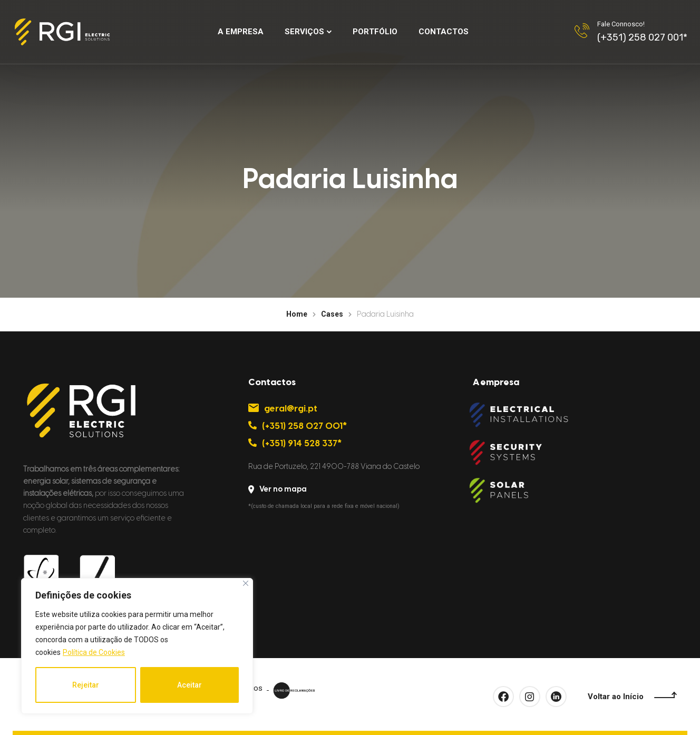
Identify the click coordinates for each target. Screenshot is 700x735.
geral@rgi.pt (283, 408)
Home (297, 314)
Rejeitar (86, 685)
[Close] (246, 583)
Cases (332, 314)
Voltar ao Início (632, 697)
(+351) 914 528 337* (295, 443)
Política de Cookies (94, 652)
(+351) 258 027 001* (642, 37)
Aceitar (189, 685)
